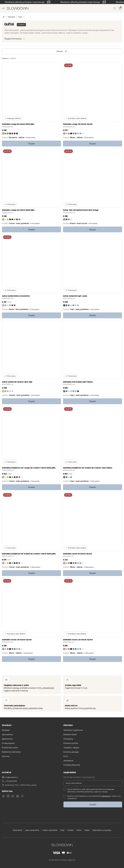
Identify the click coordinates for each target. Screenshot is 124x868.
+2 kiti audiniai (35, 395)
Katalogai (6, 730)
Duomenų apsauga (71, 752)
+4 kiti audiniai (94, 395)
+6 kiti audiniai (93, 223)
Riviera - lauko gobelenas (19, 309)
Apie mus (6, 756)
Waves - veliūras (76, 137)
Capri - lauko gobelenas (79, 309)
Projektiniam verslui (10, 748)
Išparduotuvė (7, 739)
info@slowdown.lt (11, 777)
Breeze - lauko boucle (79, 223)
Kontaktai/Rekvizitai (72, 765)
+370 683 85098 (11, 781)
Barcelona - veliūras (17, 137)
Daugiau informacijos (13, 39)
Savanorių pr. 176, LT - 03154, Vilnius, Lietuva (21, 785)
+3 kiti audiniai (35, 223)
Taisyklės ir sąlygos (71, 748)
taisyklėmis (106, 796)
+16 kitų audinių (30, 138)
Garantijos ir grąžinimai (73, 730)
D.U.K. (66, 756)
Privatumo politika (71, 743)
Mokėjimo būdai (70, 734)
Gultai (20, 17)
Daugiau (32, 144)
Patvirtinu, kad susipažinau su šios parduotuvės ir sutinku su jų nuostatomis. (92, 797)
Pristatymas (68, 739)
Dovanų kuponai (8, 743)
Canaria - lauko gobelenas (19, 395)
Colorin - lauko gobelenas (19, 223)
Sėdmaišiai (12, 17)
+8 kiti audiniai (34, 309)
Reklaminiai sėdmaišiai (11, 752)
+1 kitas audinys (95, 481)
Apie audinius (7, 734)
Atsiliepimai (68, 761)
